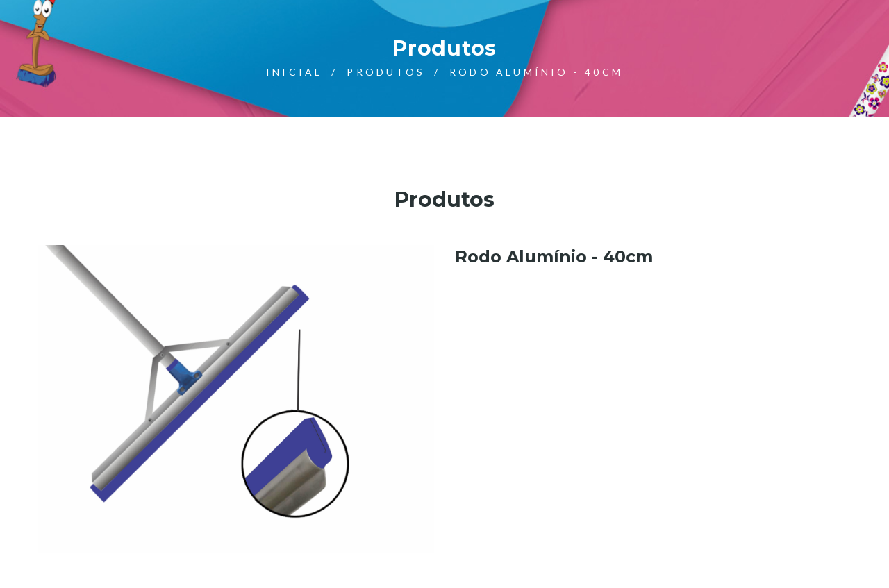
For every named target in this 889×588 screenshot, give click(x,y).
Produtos (386, 72)
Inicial (294, 72)
